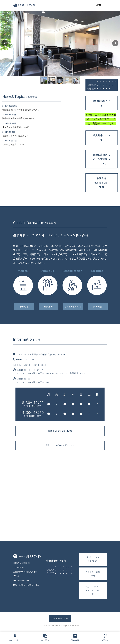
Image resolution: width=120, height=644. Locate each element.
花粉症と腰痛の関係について (16, 136)
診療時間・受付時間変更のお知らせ (19, 118)
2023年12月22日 (10, 141)
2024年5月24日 (9, 123)
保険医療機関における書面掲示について (21, 110)
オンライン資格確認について (16, 127)
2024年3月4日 (9, 132)
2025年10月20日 (10, 106)
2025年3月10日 (9, 115)
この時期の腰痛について (14, 144)
